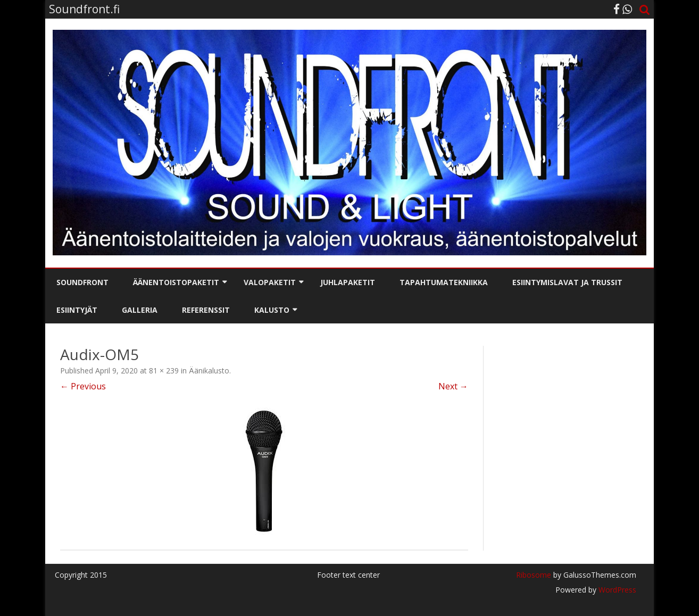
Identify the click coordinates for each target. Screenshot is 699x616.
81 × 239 (164, 371)
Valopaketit (270, 282)
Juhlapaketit (348, 282)
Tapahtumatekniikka (444, 282)
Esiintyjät (77, 310)
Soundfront (82, 282)
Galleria (140, 310)
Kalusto (272, 310)
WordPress (616, 590)
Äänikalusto (209, 371)
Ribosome (534, 575)
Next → (453, 386)
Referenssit (206, 310)
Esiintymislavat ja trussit (567, 282)
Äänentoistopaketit (176, 282)
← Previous (83, 386)
